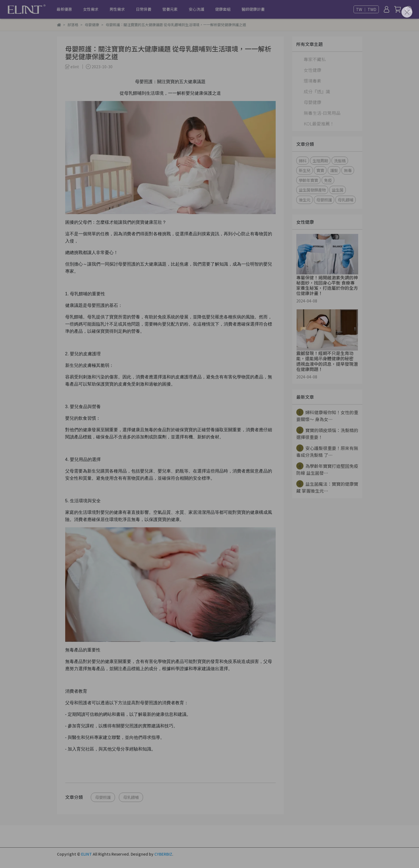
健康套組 (223, 9)
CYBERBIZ (163, 854)
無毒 (348, 170)
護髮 (334, 170)
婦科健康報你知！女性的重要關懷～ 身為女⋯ (327, 416)
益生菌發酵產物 (312, 190)
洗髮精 (340, 161)
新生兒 (305, 170)
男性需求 (117, 9)
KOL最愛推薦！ (319, 124)
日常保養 (144, 9)
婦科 (303, 161)
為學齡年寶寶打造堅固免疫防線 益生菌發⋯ (327, 469)
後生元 (305, 200)
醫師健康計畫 (253, 9)
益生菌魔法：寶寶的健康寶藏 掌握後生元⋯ (327, 487)
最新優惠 (64, 9)
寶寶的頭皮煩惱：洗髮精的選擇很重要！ (327, 433)
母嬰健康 (313, 102)
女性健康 (313, 70)
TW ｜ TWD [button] (366, 9)
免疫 (328, 180)
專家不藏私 (315, 59)
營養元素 (170, 9)
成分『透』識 (317, 91)
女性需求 (91, 9)
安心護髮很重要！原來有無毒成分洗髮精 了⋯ (327, 451)
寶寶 (320, 170)
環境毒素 (313, 81)
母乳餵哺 (131, 797)
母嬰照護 (103, 797)
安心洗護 (196, 9)
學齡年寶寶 (308, 180)
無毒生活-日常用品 (322, 113)
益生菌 (338, 190)
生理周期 (320, 161)
